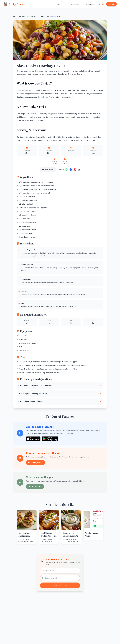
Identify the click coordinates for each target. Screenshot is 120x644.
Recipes (61, 4)
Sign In (101, 4)
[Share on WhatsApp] (67, 170)
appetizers (33, 16)
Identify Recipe (90, 4)
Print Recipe (48, 170)
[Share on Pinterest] (75, 170)
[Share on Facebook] (71, 170)
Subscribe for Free (60, 585)
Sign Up (111, 4)
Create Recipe (75, 4)
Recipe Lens (16, 4)
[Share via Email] (79, 170)
